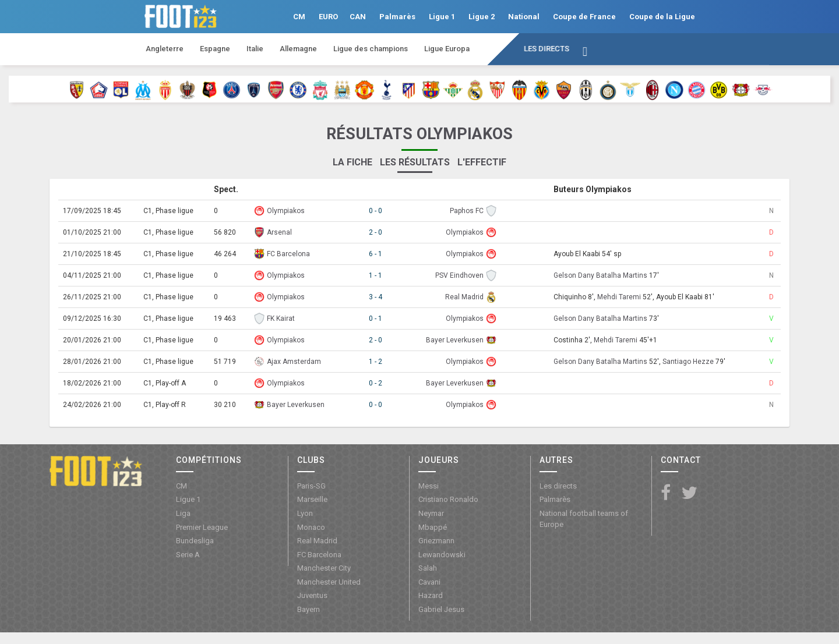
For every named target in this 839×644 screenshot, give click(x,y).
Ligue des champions (371, 49)
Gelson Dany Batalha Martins (600, 275)
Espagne (215, 49)
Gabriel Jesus (441, 609)
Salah (428, 568)
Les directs (547, 49)
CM (299, 17)
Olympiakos (286, 211)
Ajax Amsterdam (294, 362)
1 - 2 (376, 362)
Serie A (188, 555)
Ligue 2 (482, 17)
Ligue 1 (442, 17)
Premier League (202, 527)
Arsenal (279, 232)
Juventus (312, 595)
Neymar (431, 513)
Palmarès (397, 17)
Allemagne (298, 49)
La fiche (352, 162)
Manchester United (329, 582)
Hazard (431, 595)
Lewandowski (442, 555)
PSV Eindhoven (459, 275)
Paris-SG (311, 486)
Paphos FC (467, 211)
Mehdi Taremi (619, 297)
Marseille (312, 499)
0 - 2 (376, 383)
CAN (358, 17)
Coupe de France (584, 17)
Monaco (311, 527)
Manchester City (324, 568)
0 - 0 (376, 211)
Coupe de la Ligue (662, 17)
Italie (255, 49)
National (524, 17)
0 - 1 (376, 319)
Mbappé (433, 527)
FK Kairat (281, 319)
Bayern (309, 609)
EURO (328, 17)
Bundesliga (195, 541)
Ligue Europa (447, 49)
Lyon (305, 513)
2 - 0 (376, 232)
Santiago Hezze (688, 362)
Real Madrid (464, 297)
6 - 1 (376, 254)
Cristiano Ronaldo (448, 499)
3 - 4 (376, 297)
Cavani (429, 582)
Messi (429, 486)
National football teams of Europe (584, 519)
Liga (183, 513)
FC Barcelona (288, 254)
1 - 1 (376, 275)
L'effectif (482, 162)
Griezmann (436, 541)
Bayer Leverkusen (455, 340)
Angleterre (165, 49)
